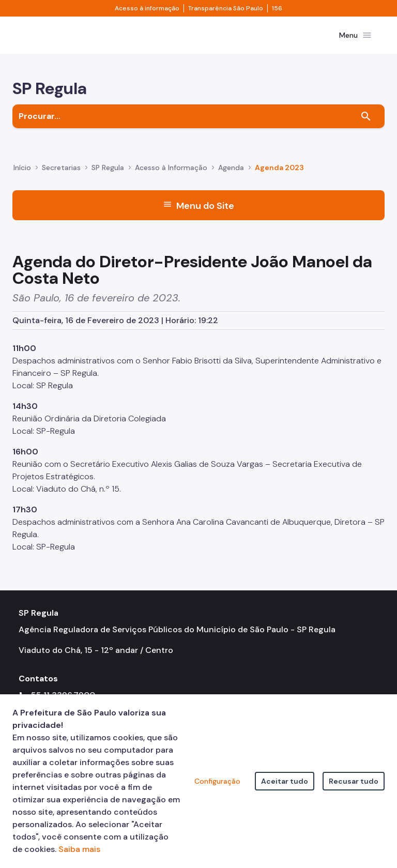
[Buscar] (366, 125)
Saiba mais (79, 849)
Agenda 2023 (279, 176)
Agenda (231, 176)
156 (277, 8)
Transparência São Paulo (226, 8)
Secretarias (61, 176)
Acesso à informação (147, 8)
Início (22, 176)
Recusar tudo (354, 781)
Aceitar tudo (285, 781)
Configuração (217, 781)
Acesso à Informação (171, 176)
